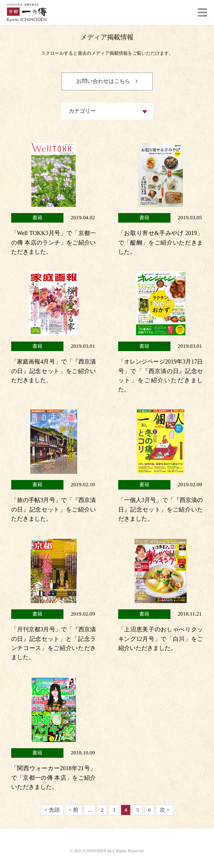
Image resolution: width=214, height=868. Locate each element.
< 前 (74, 810)
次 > (165, 810)
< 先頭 (52, 810)
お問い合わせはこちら (103, 81)
